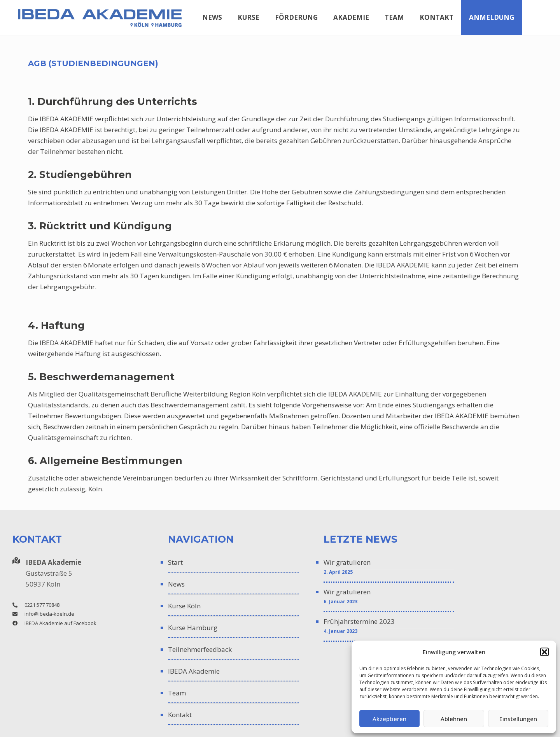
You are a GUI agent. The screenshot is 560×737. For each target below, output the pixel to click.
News (176, 584)
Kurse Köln (184, 606)
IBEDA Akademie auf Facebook (60, 623)
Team (177, 693)
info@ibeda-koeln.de (49, 614)
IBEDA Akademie (194, 671)
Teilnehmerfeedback (200, 649)
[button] (544, 652)
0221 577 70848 (42, 605)
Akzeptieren (389, 719)
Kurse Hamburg (193, 628)
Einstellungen (518, 719)
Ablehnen (454, 719)
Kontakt (180, 715)
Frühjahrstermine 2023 (359, 621)
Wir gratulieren (347, 562)
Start (175, 562)
